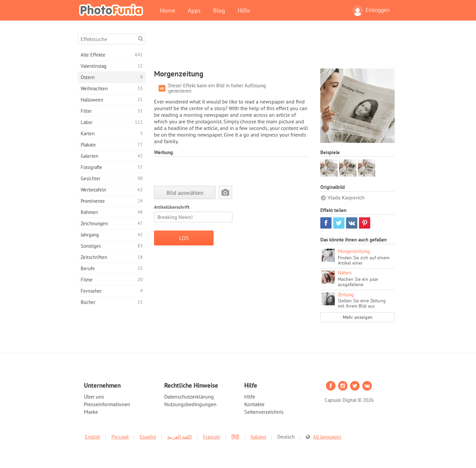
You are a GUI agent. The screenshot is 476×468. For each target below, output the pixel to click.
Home (168, 10)
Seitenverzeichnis (264, 412)
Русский (120, 437)
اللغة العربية (179, 437)
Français (212, 437)
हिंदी (235, 437)
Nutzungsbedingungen (190, 404)
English (93, 437)
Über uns (94, 397)
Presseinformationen (107, 404)
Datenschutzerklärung (189, 397)
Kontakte (254, 404)
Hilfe (244, 10)
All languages (327, 437)
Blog (219, 10)
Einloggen (371, 11)
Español (148, 437)
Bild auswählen (185, 193)
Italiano (258, 437)
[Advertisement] (274, 49)
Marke (91, 412)
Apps (194, 10)
